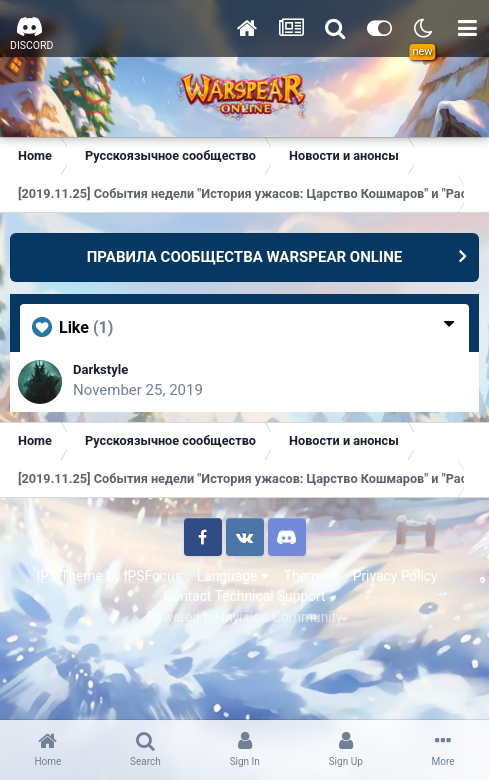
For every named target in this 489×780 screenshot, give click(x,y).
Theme (311, 576)
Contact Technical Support (244, 596)
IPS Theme (69, 576)
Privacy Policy (395, 576)
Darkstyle (100, 369)
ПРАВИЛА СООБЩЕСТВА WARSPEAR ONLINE (245, 257)
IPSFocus (153, 576)
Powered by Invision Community (244, 617)
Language (233, 576)
